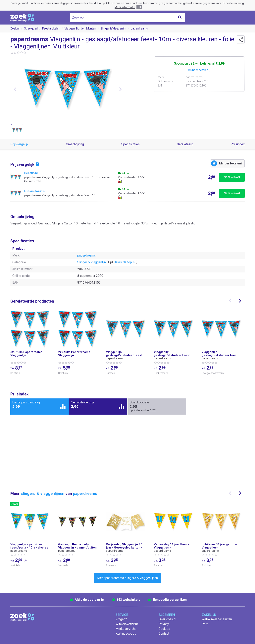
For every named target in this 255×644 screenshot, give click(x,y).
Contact (164, 634)
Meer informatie (125, 7)
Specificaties (130, 144)
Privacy (164, 624)
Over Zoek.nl (167, 619)
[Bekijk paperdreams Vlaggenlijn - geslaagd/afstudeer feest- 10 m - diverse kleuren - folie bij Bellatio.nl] (127, 177)
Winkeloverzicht (127, 624)
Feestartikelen (51, 29)
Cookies (164, 629)
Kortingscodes (126, 634)
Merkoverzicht (126, 629)
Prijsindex (238, 144)
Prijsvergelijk (19, 144)
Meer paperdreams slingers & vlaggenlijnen (127, 578)
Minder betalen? (231, 163)
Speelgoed (31, 29)
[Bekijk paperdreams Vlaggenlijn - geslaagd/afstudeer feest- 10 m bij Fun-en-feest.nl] (127, 193)
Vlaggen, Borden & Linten (80, 29)
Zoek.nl (15, 29)
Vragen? (121, 619)
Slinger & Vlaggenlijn (113, 29)
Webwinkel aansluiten (217, 619)
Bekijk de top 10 (125, 262)
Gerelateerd (185, 144)
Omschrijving (75, 144)
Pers (205, 624)
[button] (241, 39)
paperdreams (139, 29)
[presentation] (230, 301)
